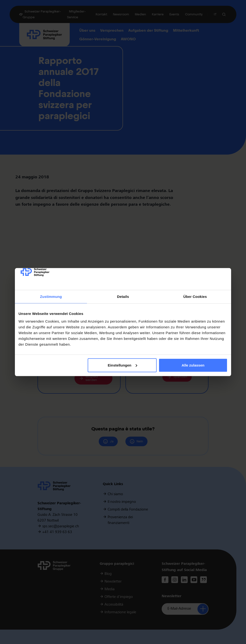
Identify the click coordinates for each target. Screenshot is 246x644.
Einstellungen (122, 365)
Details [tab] (123, 297)
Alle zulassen (193, 365)
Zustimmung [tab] (51, 297)
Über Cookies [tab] (195, 297)
